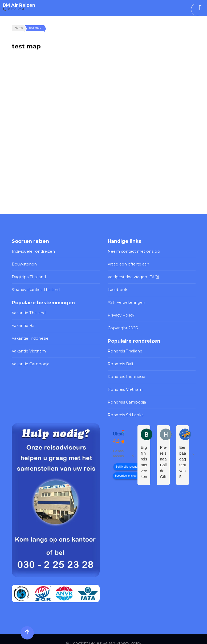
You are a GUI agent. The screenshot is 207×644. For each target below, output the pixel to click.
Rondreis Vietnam (124, 384)
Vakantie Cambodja (29, 359)
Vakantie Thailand (27, 310)
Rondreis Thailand (124, 347)
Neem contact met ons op (132, 251)
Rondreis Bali (120, 359)
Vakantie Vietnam (27, 347)
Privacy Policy (120, 312)
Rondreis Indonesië (125, 371)
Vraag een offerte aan (127, 263)
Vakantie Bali (23, 323)
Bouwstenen (24, 263)
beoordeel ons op (126, 468)
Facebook (117, 288)
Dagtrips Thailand (27, 276)
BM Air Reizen (19, 5)
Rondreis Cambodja (125, 396)
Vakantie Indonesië (29, 335)
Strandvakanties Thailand (34, 288)
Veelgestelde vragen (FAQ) (132, 276)
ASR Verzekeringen (125, 300)
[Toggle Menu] (200, 8)
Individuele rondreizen (32, 251)
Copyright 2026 (121, 324)
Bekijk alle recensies (128, 459)
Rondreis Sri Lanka (125, 408)
